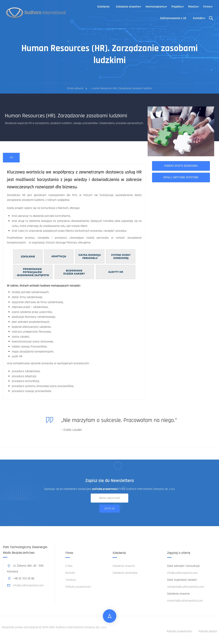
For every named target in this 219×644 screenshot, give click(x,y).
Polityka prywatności (78, 587)
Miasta (192, 7)
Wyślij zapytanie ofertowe (181, 177)
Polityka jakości (208, 631)
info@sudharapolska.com (25, 585)
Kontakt (198, 18)
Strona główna (75, 88)
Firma (207, 7)
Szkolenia (103, 7)
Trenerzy (71, 580)
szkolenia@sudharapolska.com (186, 587)
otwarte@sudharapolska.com (185, 601)
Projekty (176, 7)
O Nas (69, 566)
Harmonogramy (155, 7)
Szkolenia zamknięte (125, 573)
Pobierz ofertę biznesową (181, 166)
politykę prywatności (105, 489)
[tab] (11, 158)
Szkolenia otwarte (127, 7)
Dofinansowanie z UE (173, 18)
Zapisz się (109, 509)
